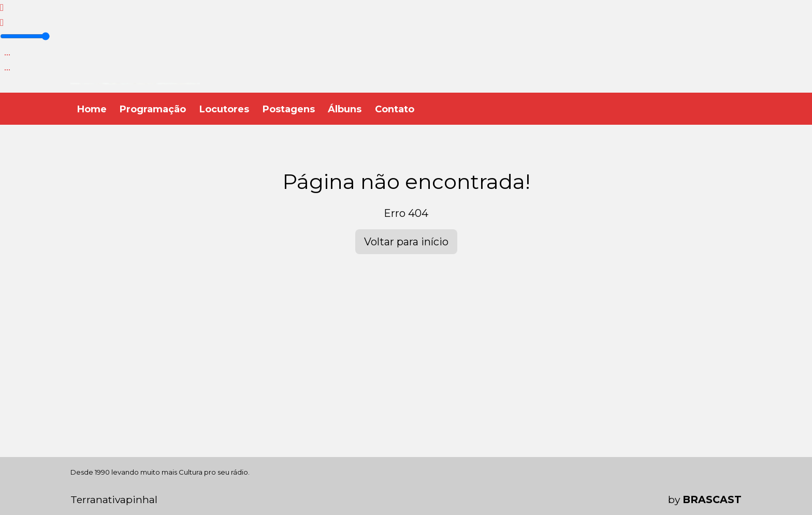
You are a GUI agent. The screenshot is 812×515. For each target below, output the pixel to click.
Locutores (224, 109)
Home (92, 109)
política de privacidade (426, 490)
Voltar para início (406, 242)
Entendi (709, 482)
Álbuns (345, 109)
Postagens (289, 109)
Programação (153, 109)
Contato (395, 109)
